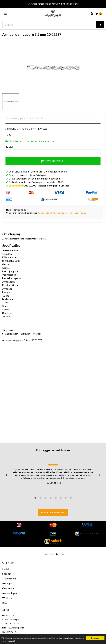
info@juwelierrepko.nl (14, 628)
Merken (36, 334)
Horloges (7, 583)
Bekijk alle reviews (53, 512)
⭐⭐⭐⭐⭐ (39, 186)
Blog (5, 603)
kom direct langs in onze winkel (72, 213)
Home (6, 569)
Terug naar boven (53, 554)
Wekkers (7, 598)
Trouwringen (9, 578)
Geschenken (9, 588)
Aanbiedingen (10, 334)
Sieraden (25, 334)
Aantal (9, 147)
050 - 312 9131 (47, 213)
